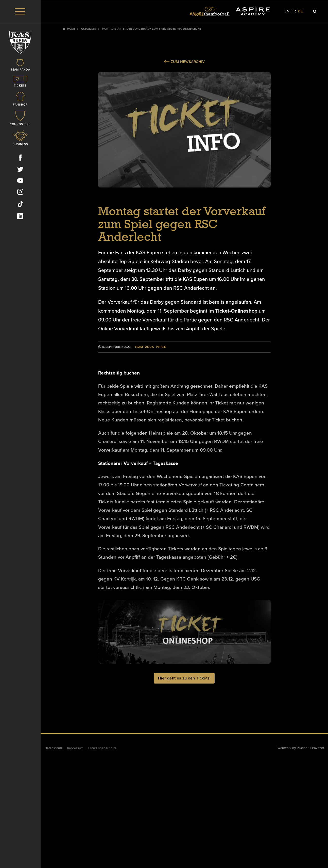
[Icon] (20, 65)
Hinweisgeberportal (103, 748)
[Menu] (20, 11)
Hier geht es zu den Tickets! (184, 678)
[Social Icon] (20, 159)
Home (71, 29)
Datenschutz (54, 748)
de (300, 11)
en (287, 11)
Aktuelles (89, 29)
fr (294, 11)
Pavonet (318, 748)
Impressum (75, 748)
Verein (161, 347)
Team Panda (144, 347)
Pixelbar (303, 748)
